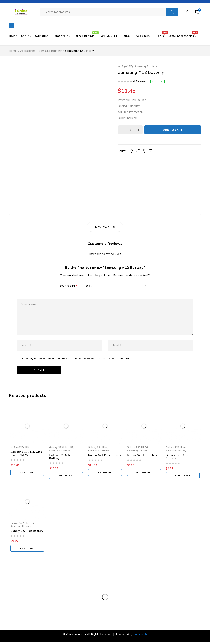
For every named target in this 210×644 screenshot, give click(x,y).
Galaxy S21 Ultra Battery (177, 457)
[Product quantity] (130, 130)
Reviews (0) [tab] (105, 227)
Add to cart (173, 130)
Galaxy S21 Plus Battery (105, 456)
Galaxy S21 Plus (98, 448)
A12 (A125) (125, 66)
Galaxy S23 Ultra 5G (61, 448)
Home (13, 51)
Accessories (28, 51)
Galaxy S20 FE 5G (138, 448)
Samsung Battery (50, 51)
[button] (27, 473)
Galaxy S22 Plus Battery (27, 531)
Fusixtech (140, 635)
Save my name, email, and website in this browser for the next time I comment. (76, 359)
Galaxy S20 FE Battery (142, 456)
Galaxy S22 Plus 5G (22, 523)
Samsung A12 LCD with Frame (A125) (26, 454)
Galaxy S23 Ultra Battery (61, 457)
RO (27, 448)
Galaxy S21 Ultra (176, 448)
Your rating (68, 286)
